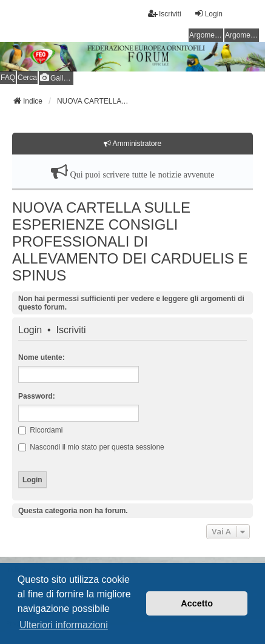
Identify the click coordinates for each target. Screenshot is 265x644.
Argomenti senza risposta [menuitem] (206, 35)
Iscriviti (71, 330)
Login (30, 330)
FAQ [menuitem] (8, 78)
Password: (37, 396)
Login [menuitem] (208, 14)
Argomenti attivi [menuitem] (242, 35)
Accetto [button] (197, 603)
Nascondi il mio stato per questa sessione (91, 447)
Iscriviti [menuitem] (165, 14)
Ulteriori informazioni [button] (64, 625)
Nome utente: (42, 357)
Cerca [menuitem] (27, 78)
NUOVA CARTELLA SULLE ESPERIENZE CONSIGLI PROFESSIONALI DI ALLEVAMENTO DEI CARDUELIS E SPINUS (130, 241)
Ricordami (40, 430)
